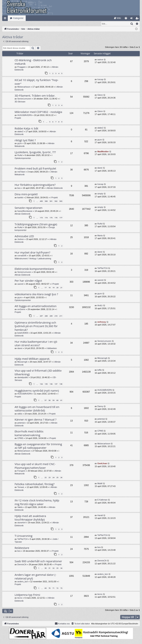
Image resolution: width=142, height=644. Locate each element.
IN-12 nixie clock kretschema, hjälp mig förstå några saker (37, 502)
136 (51, 384)
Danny (100, 406)
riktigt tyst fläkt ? (25, 140)
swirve (100, 60)
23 (50, 478)
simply (100, 194)
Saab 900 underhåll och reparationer (38, 561)
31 (50, 568)
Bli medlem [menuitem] (138, 19)
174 (46, 218)
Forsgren (21, 471)
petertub (21, 423)
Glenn (100, 95)
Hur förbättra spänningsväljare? (35, 185)
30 (45, 568)
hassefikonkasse (25, 211)
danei (100, 168)
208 (46, 316)
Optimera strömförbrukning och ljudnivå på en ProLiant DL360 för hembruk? (36, 326)
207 (41, 316)
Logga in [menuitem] (132, 19)
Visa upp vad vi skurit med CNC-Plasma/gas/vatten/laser (35, 466)
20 (57, 288)
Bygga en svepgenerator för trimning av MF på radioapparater (38, 446)
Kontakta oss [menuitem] (62, 624)
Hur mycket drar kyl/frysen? (32, 253)
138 (61, 384)
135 (46, 384)
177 (61, 218)
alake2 (20, 132)
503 (61, 201)
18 (50, 288)
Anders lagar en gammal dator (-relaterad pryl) (35, 577)
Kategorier (18, 18)
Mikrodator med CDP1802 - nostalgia (38, 112)
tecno (20, 598)
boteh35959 (23, 333)
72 (57, 588)
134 (41, 384)
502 (56, 201)
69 (45, 588)
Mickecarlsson (24, 87)
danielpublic (23, 378)
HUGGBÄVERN (25, 115)
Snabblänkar (6, 19)
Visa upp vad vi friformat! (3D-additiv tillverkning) (38, 372)
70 (50, 588)
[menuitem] (118, 18)
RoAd (20, 155)
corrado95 (22, 256)
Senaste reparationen (29, 208)
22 (45, 478)
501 (51, 201)
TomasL (21, 487)
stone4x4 (22, 523)
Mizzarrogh (22, 362)
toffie (100, 370)
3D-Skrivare (20, 102)
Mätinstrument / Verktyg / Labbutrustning (33, 259)
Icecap (100, 80)
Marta (100, 236)
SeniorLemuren (24, 99)
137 (56, 384)
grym (20, 144)
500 (46, 201)
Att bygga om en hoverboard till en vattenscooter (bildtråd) (37, 409)
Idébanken (52, 348)
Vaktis (20, 507)
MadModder (103, 152)
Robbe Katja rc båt (26, 129)
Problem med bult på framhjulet (35, 169)
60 (57, 400)
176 (56, 218)
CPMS (20, 438)
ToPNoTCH (103, 268)
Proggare (22, 67)
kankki (20, 198)
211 (61, 316)
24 (53, 478)
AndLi (100, 306)
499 (41, 201)
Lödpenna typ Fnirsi (27, 595)
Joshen (21, 239)
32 (53, 568)
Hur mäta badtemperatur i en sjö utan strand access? (36, 344)
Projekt (18, 118)
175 (51, 218)
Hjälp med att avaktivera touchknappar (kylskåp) (30, 518)
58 (50, 400)
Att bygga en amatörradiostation (36, 306)
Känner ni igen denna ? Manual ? (35, 420)
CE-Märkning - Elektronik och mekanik (33, 62)
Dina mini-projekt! (26, 194)
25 (57, 478)
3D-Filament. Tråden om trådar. (35, 96)
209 (51, 316)
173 (41, 218)
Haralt (100, 515)
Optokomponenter (23, 158)
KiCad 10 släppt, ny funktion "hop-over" (37, 82)
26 (61, 478)
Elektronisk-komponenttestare (34, 269)
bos (19, 188)
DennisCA (22, 565)
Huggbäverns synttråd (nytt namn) (37, 391)
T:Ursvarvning (23, 536)
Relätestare (22, 548)
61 (61, 400)
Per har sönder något (28, 281)
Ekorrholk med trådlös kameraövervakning (29, 433)
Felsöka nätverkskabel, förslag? (35, 484)
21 (61, 288)
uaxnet (20, 284)
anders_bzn (23, 582)
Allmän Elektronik (55, 188)
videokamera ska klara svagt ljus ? (36, 294)
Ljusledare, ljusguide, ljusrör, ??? (35, 152)
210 (56, 316)
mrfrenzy (102, 322)
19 (53, 288)
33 (57, 568)
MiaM (100, 484)
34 (61, 568)
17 (45, 288)
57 (45, 400)
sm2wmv (21, 309)
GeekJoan (102, 464)
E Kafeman (102, 500)
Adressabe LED (24, 236)
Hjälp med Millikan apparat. (32, 359)
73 (61, 588)
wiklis (20, 414)
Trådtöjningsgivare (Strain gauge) (36, 224)
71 (53, 588)
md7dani (21, 172)
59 (53, 400)
